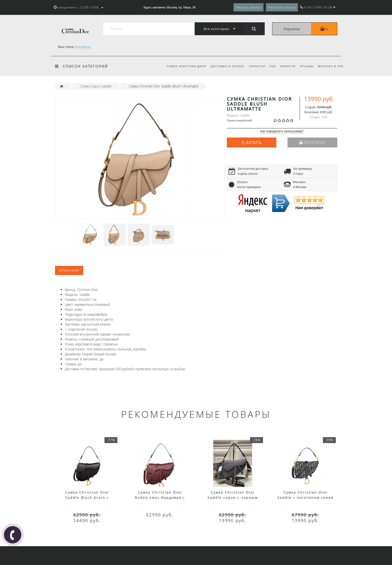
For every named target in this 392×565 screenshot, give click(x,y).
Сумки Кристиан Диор (187, 66)
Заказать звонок (248, 7)
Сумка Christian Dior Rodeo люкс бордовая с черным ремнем (160, 497)
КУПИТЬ (254, 142)
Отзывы (307, 66)
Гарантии (257, 66)
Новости (288, 66)
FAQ (273, 66)
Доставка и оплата (228, 66)
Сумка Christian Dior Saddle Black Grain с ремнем (87, 497)
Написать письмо (282, 7)
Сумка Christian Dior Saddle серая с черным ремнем (233, 497)
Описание (69, 270)
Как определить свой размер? (282, 131)
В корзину (312, 142)
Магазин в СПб (331, 66)
